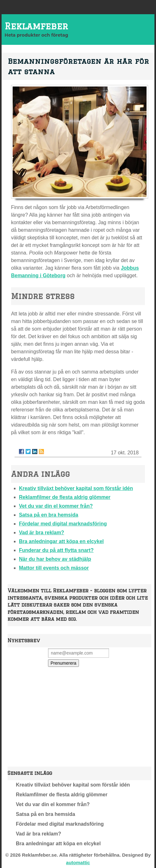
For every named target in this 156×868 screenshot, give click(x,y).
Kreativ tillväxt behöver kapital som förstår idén (76, 488)
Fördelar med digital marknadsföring (63, 524)
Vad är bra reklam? (42, 533)
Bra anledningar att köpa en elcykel (61, 541)
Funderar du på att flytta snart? (56, 550)
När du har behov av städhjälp (55, 559)
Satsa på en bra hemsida (49, 515)
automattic (78, 862)
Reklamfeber (36, 26)
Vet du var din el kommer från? (56, 506)
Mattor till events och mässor (54, 568)
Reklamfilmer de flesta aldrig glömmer (65, 497)
